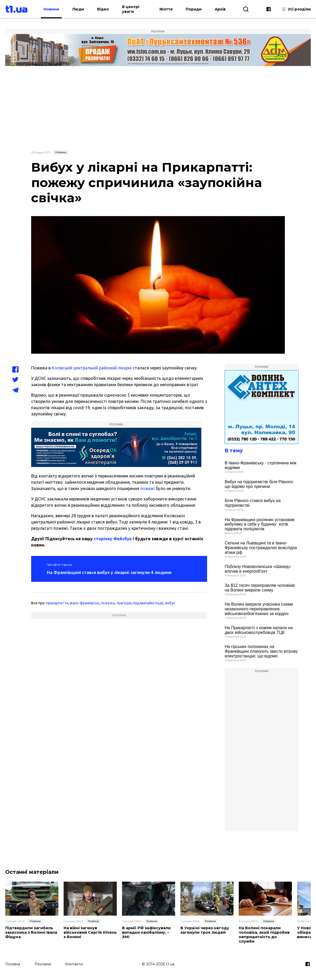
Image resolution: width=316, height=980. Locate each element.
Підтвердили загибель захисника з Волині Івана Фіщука (31, 932)
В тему (234, 450)
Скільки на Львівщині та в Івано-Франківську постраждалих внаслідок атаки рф (261, 548)
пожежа (108, 603)
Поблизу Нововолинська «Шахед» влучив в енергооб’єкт (258, 569)
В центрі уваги (136, 9)
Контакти (74, 964)
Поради (194, 9)
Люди (83, 9)
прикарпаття (57, 603)
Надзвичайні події (148, 603)
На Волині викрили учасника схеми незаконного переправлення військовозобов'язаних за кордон (259, 609)
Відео (108, 9)
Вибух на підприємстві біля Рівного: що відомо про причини (259, 484)
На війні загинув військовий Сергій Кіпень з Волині (90, 932)
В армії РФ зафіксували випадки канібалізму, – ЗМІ (146, 932)
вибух (170, 603)
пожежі (148, 488)
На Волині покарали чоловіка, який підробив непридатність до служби (264, 935)
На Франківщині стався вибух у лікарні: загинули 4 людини (109, 572)
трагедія (124, 603)
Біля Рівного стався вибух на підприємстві (253, 503)
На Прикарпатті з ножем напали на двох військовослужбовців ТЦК (259, 630)
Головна (13, 964)
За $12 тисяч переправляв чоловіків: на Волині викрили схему (260, 588)
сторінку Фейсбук (113, 539)
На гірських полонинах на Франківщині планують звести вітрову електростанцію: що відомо (261, 651)
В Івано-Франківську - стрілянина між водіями (260, 465)
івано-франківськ (84, 603)
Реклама (43, 964)
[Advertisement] (158, 108)
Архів (220, 9)
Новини (57, 9)
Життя (166, 9)
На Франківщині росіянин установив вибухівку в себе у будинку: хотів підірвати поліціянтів (259, 524)
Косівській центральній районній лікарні (91, 368)
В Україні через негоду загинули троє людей (205, 930)
